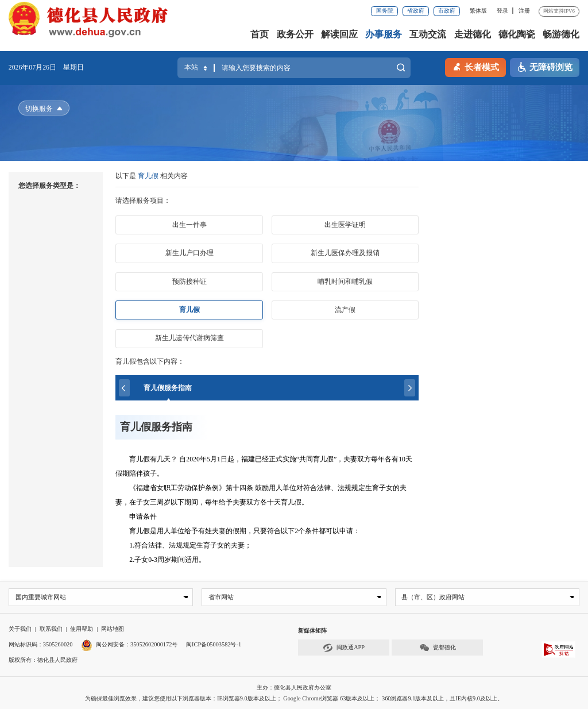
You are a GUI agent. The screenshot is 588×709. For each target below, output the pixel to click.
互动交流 (428, 34)
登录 (502, 11)
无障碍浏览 (545, 68)
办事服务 (384, 34)
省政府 (416, 11)
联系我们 (51, 629)
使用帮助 (82, 629)
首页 (260, 34)
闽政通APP (344, 648)
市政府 (447, 11)
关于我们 (20, 629)
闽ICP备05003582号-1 (214, 644)
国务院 (385, 11)
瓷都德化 (438, 648)
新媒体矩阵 (312, 631)
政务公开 (295, 34)
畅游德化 (561, 34)
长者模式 (475, 66)
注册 (524, 11)
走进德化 (473, 34)
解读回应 (339, 34)
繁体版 (478, 11)
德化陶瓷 (517, 34)
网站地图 (113, 629)
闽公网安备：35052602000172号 (129, 644)
